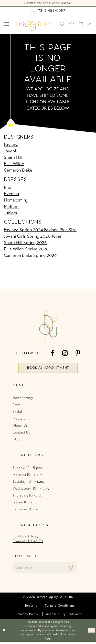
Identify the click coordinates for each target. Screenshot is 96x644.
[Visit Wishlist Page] (72, 24)
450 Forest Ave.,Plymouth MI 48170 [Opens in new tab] (28, 540)
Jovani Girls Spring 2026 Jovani (34, 236)
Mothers (12, 207)
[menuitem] (6, 24)
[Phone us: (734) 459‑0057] (48, 10)
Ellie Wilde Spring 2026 (26, 249)
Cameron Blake (18, 170)
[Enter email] (48, 570)
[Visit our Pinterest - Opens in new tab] (78, 353)
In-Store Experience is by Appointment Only (48, 3)
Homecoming (16, 200)
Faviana (11, 145)
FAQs (17, 441)
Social (17, 413)
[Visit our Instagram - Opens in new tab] (65, 353)
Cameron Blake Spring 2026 (30, 256)
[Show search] (62, 24)
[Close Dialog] (4, 633)
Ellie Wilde (14, 164)
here (48, 641)
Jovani (10, 151)
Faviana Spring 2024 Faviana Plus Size (40, 230)
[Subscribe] (78, 570)
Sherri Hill (13, 158)
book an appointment (48, 369)
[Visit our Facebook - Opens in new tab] (52, 353)
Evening (11, 194)
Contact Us (21, 434)
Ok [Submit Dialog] (91, 632)
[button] (6, 24)
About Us (20, 427)
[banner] (34, 26)
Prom (9, 187)
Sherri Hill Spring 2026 (25, 243)
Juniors (10, 213)
